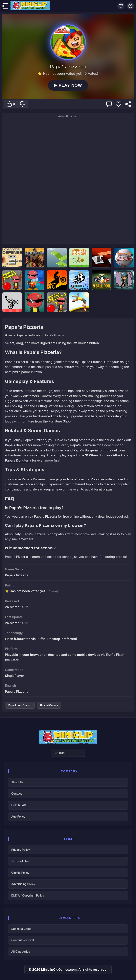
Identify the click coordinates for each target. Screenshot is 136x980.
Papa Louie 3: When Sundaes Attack (95, 455)
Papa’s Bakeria (16, 445)
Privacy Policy (21, 850)
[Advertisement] (68, 180)
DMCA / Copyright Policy (28, 895)
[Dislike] (23, 104)
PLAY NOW (68, 85)
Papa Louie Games (29, 335)
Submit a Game (21, 929)
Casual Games (49, 705)
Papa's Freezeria (83, 445)
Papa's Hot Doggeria (50, 450)
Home (9, 335)
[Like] (11, 104)
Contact (17, 794)
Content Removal (23, 940)
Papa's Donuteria (18, 460)
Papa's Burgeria (86, 450)
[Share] (128, 104)
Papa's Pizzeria (54, 335)
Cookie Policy (20, 873)
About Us (17, 782)
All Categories (21, 952)
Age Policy (18, 817)
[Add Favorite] (119, 104)
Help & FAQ (19, 805)
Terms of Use (20, 861)
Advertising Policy (23, 884)
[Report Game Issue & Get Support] (109, 104)
